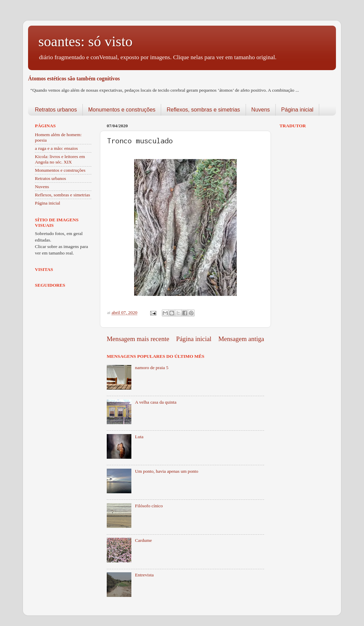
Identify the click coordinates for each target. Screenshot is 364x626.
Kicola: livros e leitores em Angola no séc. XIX (60, 159)
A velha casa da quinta (155, 402)
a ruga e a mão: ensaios (56, 148)
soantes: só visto (85, 41)
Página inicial (297, 110)
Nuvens (261, 110)
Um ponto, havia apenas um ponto (166, 471)
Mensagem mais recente (138, 339)
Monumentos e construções (122, 110)
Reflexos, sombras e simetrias (203, 110)
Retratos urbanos (56, 110)
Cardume (143, 540)
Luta (139, 437)
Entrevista (144, 575)
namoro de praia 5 (152, 368)
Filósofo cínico (149, 506)
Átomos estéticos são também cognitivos (74, 79)
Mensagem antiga (241, 339)
